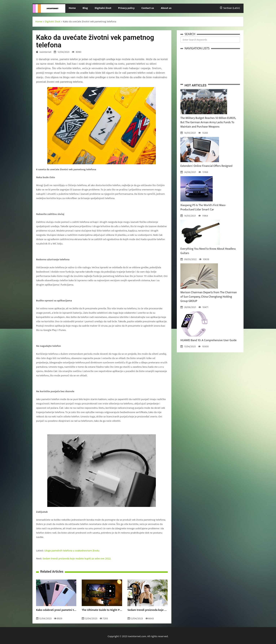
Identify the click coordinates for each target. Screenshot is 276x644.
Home (72, 8)
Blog (85, 8)
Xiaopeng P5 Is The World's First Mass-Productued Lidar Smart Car (203, 207)
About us (166, 8)
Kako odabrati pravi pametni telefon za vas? (56, 610)
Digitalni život (103, 8)
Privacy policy (126, 8)
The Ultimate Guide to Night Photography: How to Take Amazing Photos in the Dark (102, 610)
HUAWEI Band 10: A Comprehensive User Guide (209, 340)
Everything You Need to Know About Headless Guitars (208, 251)
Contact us (148, 8)
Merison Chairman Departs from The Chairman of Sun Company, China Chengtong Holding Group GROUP (209, 297)
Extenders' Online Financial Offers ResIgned (206, 166)
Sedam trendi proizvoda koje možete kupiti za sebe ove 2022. (77, 559)
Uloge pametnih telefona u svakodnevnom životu (72, 551)
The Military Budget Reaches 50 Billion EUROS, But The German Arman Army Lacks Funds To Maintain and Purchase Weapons (208, 122)
